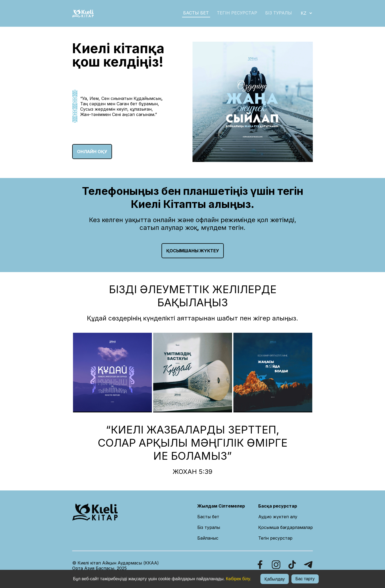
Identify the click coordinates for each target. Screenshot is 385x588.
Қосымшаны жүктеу (193, 251)
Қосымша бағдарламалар (286, 527)
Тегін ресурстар (237, 13)
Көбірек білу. (238, 579)
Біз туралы (209, 527)
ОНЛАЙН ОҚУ (92, 152)
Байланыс (208, 538)
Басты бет (208, 517)
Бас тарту (305, 579)
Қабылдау (275, 579)
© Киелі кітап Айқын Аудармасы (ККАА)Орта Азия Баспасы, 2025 (115, 566)
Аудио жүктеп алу (278, 517)
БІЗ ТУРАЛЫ (279, 13)
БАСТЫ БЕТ (196, 13)
